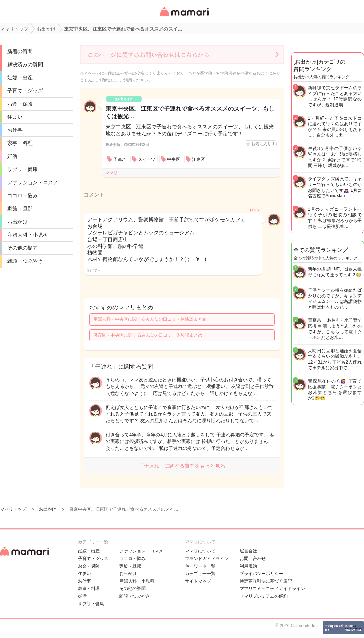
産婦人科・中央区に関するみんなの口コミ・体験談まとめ (150, 319)
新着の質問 (20, 51)
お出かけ (17, 222)
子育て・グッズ (25, 91)
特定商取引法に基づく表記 (266, 581)
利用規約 (248, 566)
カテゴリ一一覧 (200, 574)
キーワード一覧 (200, 566)
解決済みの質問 (25, 64)
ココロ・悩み (23, 195)
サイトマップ (198, 581)
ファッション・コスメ (33, 182)
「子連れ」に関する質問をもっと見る (182, 466)
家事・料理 (20, 143)
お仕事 (15, 130)
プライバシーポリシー (261, 574)
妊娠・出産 (20, 78)
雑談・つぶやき (25, 261)
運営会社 (248, 551)
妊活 (12, 156)
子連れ (120, 159)
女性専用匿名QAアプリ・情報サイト (184, 17)
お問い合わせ (253, 559)
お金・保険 (20, 104)
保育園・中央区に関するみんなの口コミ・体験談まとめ (148, 335)
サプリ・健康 (23, 169)
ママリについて (200, 551)
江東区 (198, 159)
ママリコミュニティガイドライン (272, 589)
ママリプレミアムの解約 (264, 596)
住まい (15, 117)
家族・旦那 (20, 209)
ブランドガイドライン (207, 559)
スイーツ (147, 159)
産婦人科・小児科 (28, 235)
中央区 (174, 159)
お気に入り (263, 144)
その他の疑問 (23, 248)
